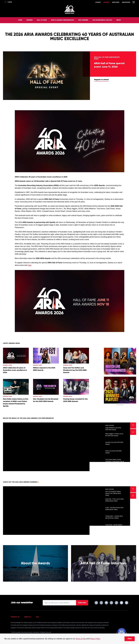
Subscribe (82, 603)
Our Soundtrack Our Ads (102, 20)
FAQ (37, 617)
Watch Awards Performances (62, 20)
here (30, 265)
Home (20, 20)
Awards (107, 2)
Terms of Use (81, 639)
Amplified (116, 2)
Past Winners (83, 20)
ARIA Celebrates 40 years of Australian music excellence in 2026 (15, 370)
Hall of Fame (42, 20)
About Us (28, 617)
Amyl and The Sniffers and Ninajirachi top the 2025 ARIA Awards (75, 370)
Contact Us (15, 617)
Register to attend (101, 80)
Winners (30, 20)
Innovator (126, 2)
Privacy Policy (95, 639)
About (119, 20)
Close (130, 639)
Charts (98, 2)
